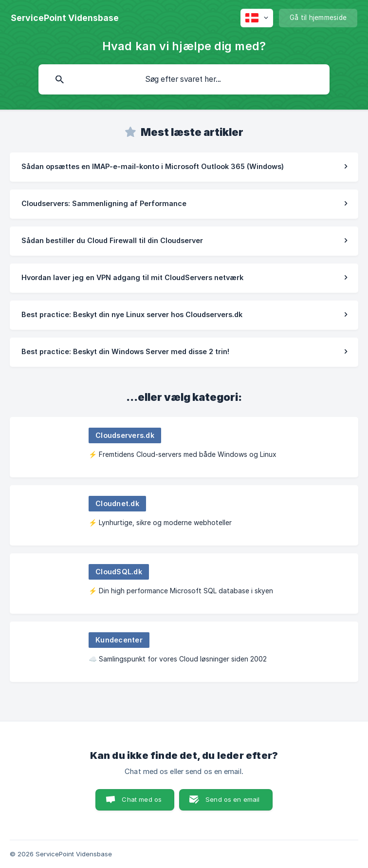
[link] (184, 167)
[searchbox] (184, 79)
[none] (65, 18)
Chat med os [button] (142, 799)
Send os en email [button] (232, 799)
